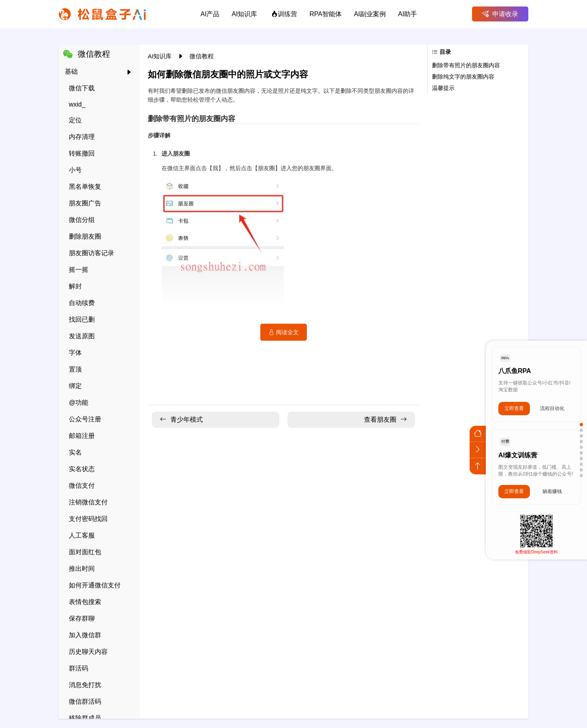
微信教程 (202, 56)
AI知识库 (161, 56)
